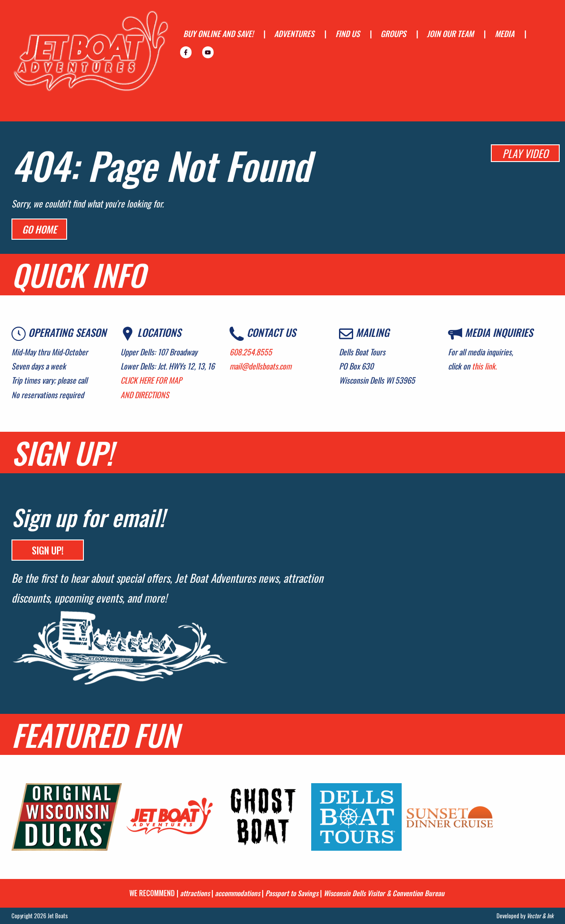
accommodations (237, 893)
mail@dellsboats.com (260, 366)
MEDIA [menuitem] (505, 34)
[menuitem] (186, 52)
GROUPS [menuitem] (393, 34)
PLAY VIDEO (525, 153)
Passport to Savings (292, 893)
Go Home (39, 229)
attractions (195, 893)
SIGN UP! (48, 550)
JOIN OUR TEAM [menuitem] (450, 34)
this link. (484, 366)
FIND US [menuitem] (348, 34)
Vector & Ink (540, 916)
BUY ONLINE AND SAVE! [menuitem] (218, 34)
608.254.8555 (251, 352)
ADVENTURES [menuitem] (294, 34)
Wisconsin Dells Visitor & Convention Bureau (384, 893)
